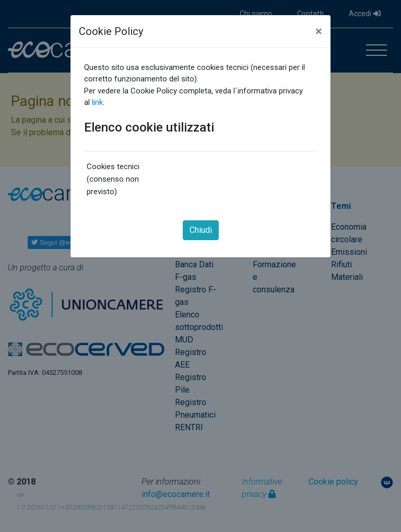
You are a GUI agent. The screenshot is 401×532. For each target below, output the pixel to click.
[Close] (319, 31)
